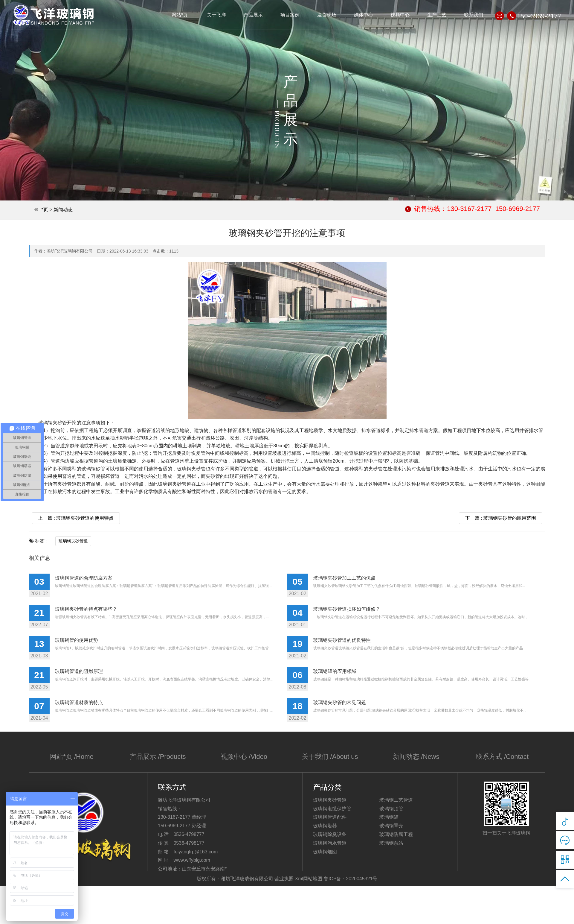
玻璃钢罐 (389, 817)
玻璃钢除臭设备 (330, 834)
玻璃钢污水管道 (330, 843)
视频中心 (400, 15)
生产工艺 (437, 15)
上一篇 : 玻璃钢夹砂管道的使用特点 (76, 518)
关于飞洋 (216, 15)
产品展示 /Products (158, 757)
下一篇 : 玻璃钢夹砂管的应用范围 (501, 518)
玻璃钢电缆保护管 (332, 809)
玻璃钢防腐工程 (396, 834)
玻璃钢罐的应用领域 (335, 671)
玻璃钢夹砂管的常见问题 (340, 702)
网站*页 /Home (72, 757)
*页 (45, 210)
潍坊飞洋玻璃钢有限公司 (54, 16)
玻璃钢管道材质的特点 (79, 702)
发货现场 (327, 15)
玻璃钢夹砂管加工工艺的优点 (344, 578)
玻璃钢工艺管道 (396, 800)
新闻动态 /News (416, 757)
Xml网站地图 (309, 879)
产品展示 (253, 15)
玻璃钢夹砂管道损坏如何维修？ (347, 609)
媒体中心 (364, 15)
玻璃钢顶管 (391, 809)
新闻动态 (63, 210)
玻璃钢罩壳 (391, 826)
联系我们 (474, 15)
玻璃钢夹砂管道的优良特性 (342, 640)
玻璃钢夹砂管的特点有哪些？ (86, 609)
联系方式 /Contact (502, 757)
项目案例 (290, 15)
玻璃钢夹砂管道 (73, 541)
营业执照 (284, 879)
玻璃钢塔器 (325, 826)
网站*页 (180, 15)
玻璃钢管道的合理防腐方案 (84, 578)
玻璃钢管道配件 (330, 817)
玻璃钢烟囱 (325, 852)
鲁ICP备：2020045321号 (351, 879)
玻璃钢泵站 (391, 843)
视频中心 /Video (244, 757)
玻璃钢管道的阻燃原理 (79, 671)
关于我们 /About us (330, 757)
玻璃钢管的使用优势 (77, 640)
